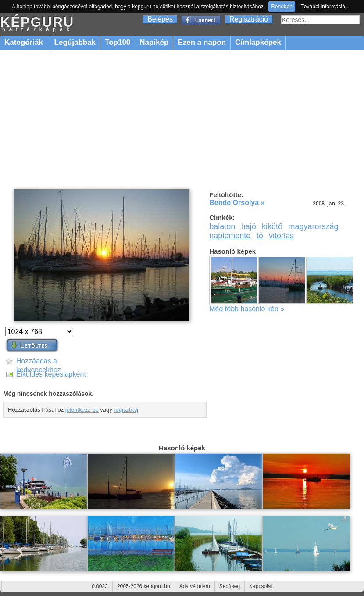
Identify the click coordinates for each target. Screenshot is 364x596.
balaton (222, 226)
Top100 (118, 42)
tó (260, 236)
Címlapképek (258, 42)
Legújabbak (75, 42)
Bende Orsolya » (237, 203)
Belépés (160, 19)
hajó (249, 226)
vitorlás (281, 236)
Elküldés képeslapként (51, 374)
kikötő (272, 226)
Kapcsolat (261, 586)
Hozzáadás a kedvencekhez (39, 361)
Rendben (282, 7)
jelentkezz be (82, 410)
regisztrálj (126, 410)
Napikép (154, 42)
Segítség (230, 586)
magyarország (313, 226)
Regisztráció (249, 19)
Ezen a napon (202, 42)
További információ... (325, 7)
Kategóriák (25, 42)
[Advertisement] (182, 119)
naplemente (230, 236)
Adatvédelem (195, 586)
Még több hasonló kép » (247, 309)
